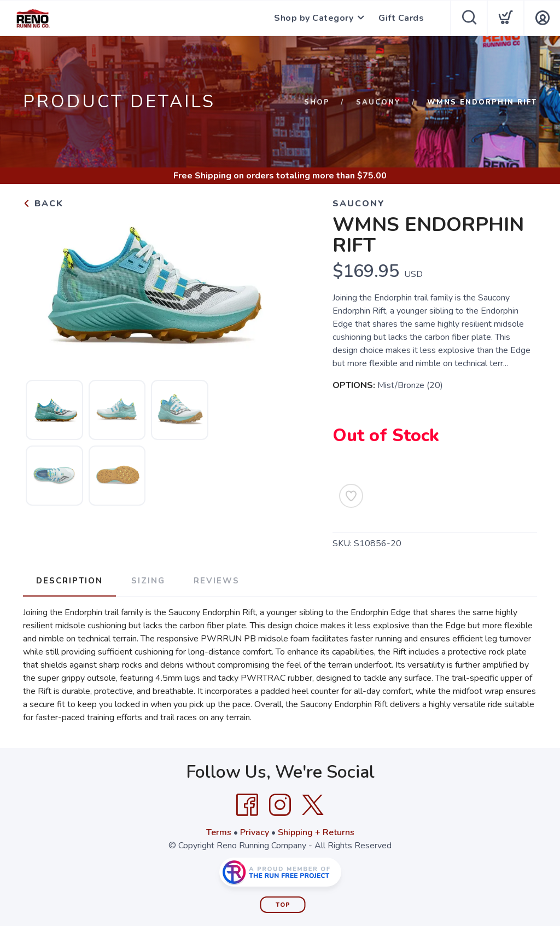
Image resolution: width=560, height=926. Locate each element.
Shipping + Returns (316, 832)
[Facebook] (247, 805)
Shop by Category (314, 18)
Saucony (378, 102)
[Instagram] (280, 805)
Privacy (255, 832)
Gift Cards (401, 18)
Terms (219, 832)
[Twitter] (313, 805)
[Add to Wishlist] (351, 496)
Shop (317, 102)
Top (283, 905)
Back (43, 204)
